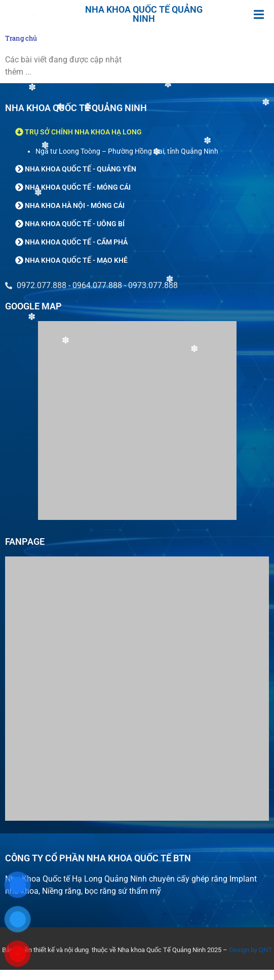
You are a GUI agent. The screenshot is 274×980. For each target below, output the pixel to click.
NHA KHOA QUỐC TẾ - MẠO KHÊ (76, 260)
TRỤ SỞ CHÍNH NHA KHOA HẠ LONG (83, 132)
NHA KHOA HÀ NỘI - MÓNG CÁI (75, 205)
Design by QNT (250, 950)
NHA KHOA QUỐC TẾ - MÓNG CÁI (78, 187)
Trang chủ (21, 38)
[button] (259, 14)
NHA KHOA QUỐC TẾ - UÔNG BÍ (75, 224)
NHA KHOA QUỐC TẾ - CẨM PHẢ (76, 242)
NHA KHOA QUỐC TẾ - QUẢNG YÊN (81, 169)
